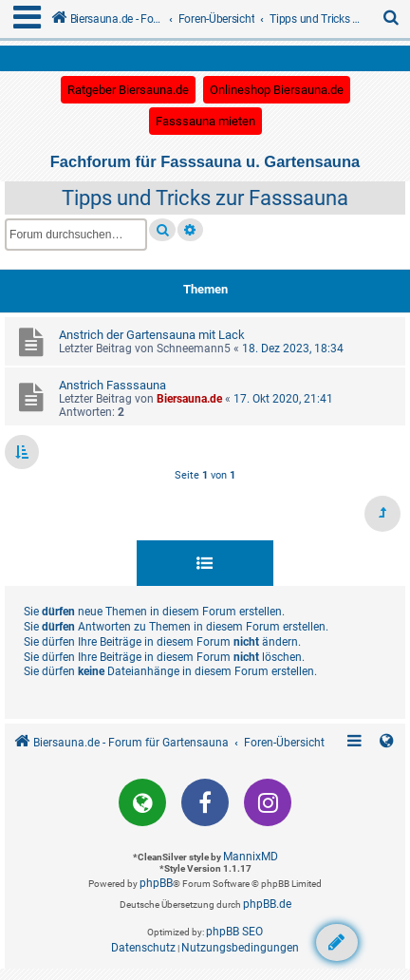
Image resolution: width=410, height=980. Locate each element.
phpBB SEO (234, 932)
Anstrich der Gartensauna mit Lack (152, 335)
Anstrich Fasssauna (112, 385)
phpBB (156, 883)
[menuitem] (392, 19)
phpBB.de (267, 904)
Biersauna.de (189, 399)
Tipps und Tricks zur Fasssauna (205, 198)
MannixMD (251, 857)
